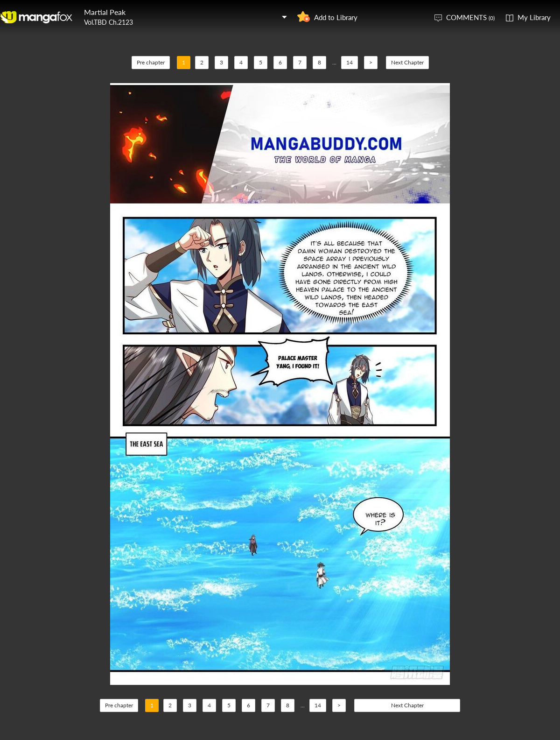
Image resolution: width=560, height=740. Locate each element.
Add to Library (336, 17)
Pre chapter (151, 62)
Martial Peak (105, 12)
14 (350, 62)
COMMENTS (470, 17)
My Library (534, 17)
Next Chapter (407, 62)
